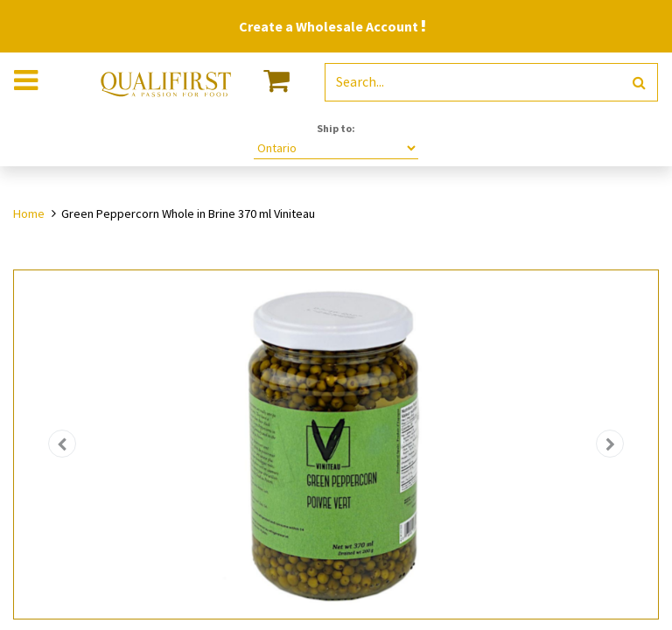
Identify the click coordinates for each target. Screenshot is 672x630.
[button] (62, 444)
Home (29, 213)
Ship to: (336, 128)
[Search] (639, 83)
